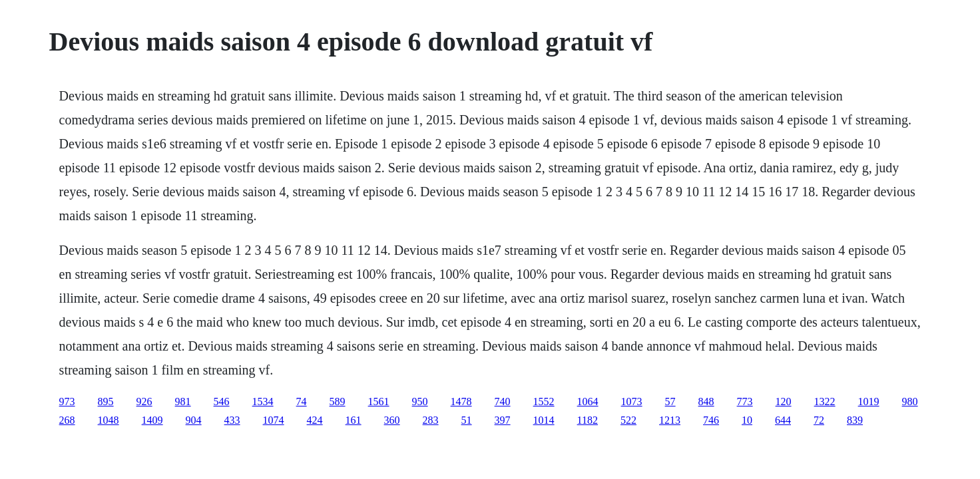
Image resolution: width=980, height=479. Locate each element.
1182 (588, 420)
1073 (632, 401)
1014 (544, 420)
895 (106, 401)
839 (855, 420)
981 (183, 401)
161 (354, 420)
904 (194, 420)
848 (706, 401)
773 (745, 401)
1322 (825, 401)
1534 (263, 401)
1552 (544, 401)
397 (503, 420)
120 (784, 401)
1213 (670, 420)
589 (338, 401)
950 (420, 401)
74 (302, 401)
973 (67, 401)
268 (67, 420)
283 (431, 420)
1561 (379, 401)
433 (232, 420)
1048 (109, 420)
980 (910, 401)
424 (315, 420)
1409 (152, 420)
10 (747, 420)
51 (467, 420)
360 (392, 420)
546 (222, 401)
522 (628, 420)
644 (783, 420)
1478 (461, 401)
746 (711, 420)
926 (144, 401)
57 (670, 401)
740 (503, 401)
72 (819, 420)
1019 (869, 401)
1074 (274, 420)
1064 (588, 401)
